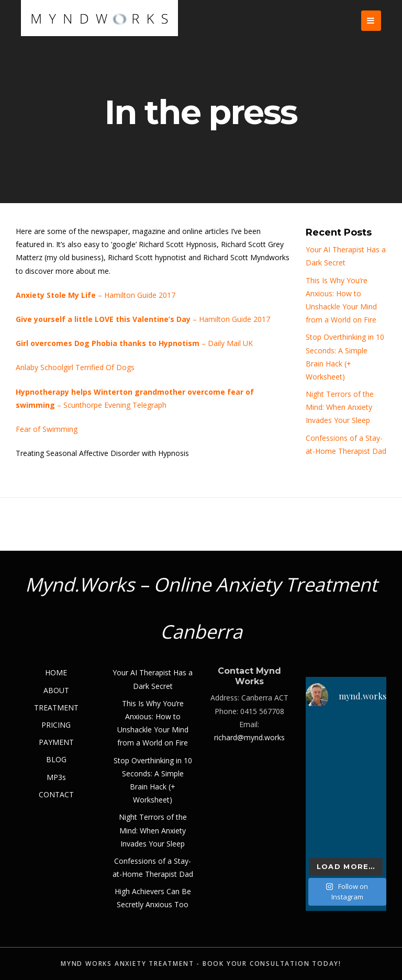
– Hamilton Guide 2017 (96, 295)
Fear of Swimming (47, 429)
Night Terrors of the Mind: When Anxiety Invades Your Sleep (340, 407)
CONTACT (56, 794)
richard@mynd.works (249, 737)
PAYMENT (56, 742)
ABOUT (56, 690)
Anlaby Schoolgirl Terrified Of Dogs (75, 367)
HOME (56, 672)
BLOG (56, 759)
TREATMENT (56, 708)
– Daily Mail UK (134, 343)
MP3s (56, 777)
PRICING (56, 725)
